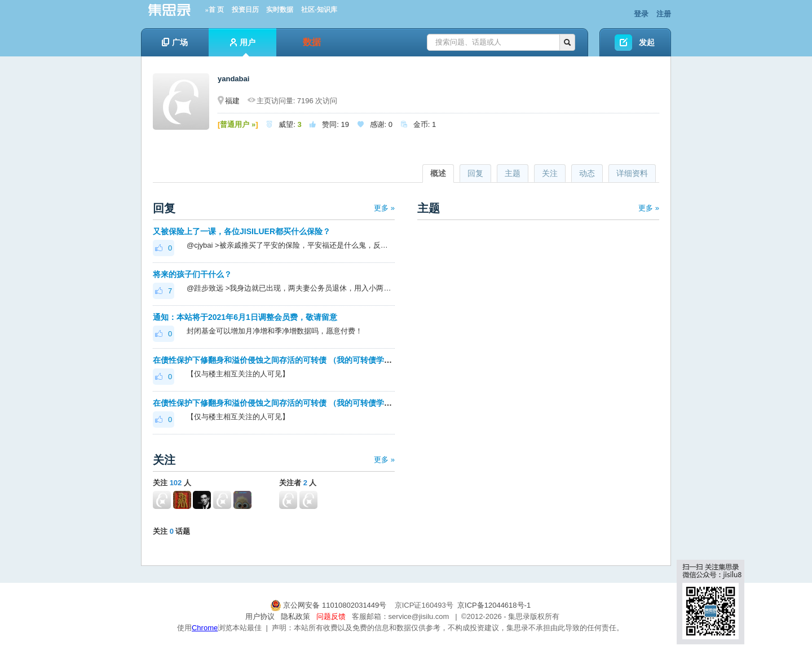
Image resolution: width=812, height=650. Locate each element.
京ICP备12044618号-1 (494, 605)
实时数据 (280, 10)
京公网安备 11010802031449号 (329, 605)
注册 (664, 14)
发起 (647, 42)
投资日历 (245, 10)
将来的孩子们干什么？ (192, 274)
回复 (475, 173)
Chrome (205, 628)
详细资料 (632, 173)
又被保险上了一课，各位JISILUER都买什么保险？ (242, 231)
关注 (550, 173)
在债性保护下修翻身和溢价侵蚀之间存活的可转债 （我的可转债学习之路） (284, 360)
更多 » (384, 208)
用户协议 (260, 616)
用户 (243, 47)
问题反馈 (331, 616)
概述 (438, 173)
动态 (587, 173)
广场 (175, 42)
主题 (513, 173)
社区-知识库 (319, 10)
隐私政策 (295, 616)
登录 (641, 14)
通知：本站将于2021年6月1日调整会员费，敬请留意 (245, 317)
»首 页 (215, 10)
